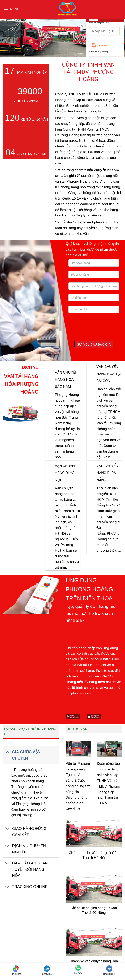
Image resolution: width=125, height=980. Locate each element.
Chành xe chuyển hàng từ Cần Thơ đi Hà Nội (94, 855)
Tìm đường (16, 970)
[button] (11, 10)
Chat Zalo (47, 970)
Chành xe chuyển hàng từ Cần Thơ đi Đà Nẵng (94, 910)
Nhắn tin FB (109, 970)
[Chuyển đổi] (7, 752)
